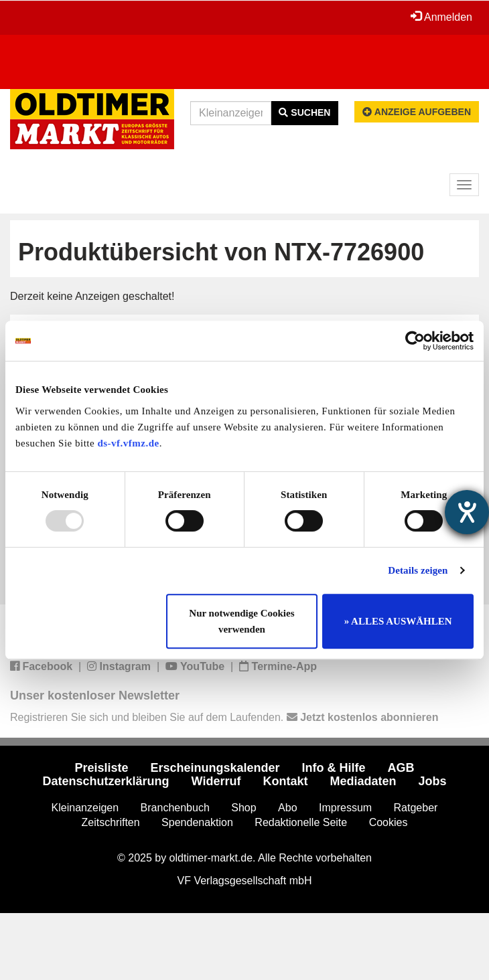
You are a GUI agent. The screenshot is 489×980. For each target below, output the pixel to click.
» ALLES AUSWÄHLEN (398, 621)
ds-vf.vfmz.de (128, 443)
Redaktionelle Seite (301, 822)
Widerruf (216, 781)
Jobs (432, 781)
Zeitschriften (111, 822)
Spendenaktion (197, 822)
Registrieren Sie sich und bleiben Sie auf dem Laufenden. (224, 717)
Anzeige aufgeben (417, 112)
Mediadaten (363, 781)
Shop (243, 808)
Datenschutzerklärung (106, 781)
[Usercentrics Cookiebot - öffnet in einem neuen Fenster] (415, 341)
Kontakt (285, 781)
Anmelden (441, 17)
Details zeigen (418, 570)
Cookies (389, 822)
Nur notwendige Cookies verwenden (241, 621)
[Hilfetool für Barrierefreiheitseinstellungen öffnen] (467, 512)
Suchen (304, 112)
